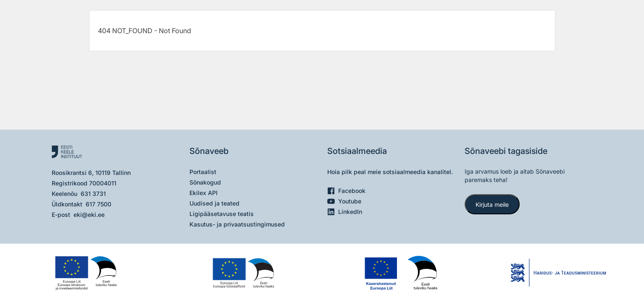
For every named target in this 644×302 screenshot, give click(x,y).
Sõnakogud (205, 182)
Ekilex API (204, 193)
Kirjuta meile (492, 204)
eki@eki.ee (89, 215)
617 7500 (99, 204)
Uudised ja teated (214, 203)
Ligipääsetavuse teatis (222, 214)
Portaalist (203, 172)
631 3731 (93, 194)
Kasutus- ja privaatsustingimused (237, 224)
